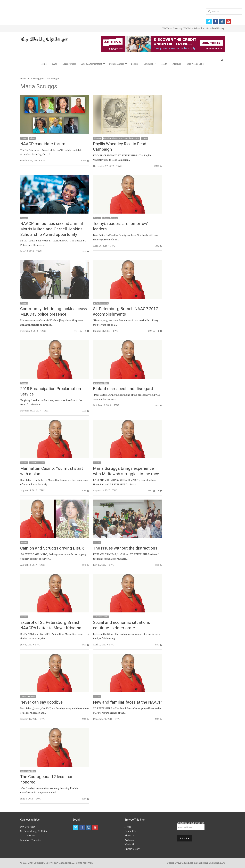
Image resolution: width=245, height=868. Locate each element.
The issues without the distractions (125, 548)
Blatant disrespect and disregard (123, 389)
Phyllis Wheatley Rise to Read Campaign (120, 147)
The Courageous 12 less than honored (47, 779)
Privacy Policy (132, 849)
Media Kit (130, 845)
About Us (130, 836)
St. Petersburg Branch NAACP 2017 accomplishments (125, 312)
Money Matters (117, 64)
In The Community (101, 303)
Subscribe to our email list (190, 823)
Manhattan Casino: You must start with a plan (52, 471)
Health (164, 64)
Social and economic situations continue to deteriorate (121, 625)
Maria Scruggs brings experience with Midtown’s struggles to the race (126, 471)
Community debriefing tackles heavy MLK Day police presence (54, 312)
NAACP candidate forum (43, 144)
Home (44, 64)
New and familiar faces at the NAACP (127, 702)
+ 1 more (145, 138)
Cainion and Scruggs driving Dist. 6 (52, 548)
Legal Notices (69, 64)
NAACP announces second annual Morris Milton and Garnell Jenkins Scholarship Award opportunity (52, 229)
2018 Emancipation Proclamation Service (51, 391)
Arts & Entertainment (92, 64)
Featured (24, 138)
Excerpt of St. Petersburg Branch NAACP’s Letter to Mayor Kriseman (52, 625)
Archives (177, 64)
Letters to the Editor (110, 218)
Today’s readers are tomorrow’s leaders (121, 226)
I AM (54, 64)
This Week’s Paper (195, 64)
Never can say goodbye (41, 702)
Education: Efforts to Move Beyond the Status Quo (121, 138)
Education (149, 64)
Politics (135, 64)
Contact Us (130, 831)
